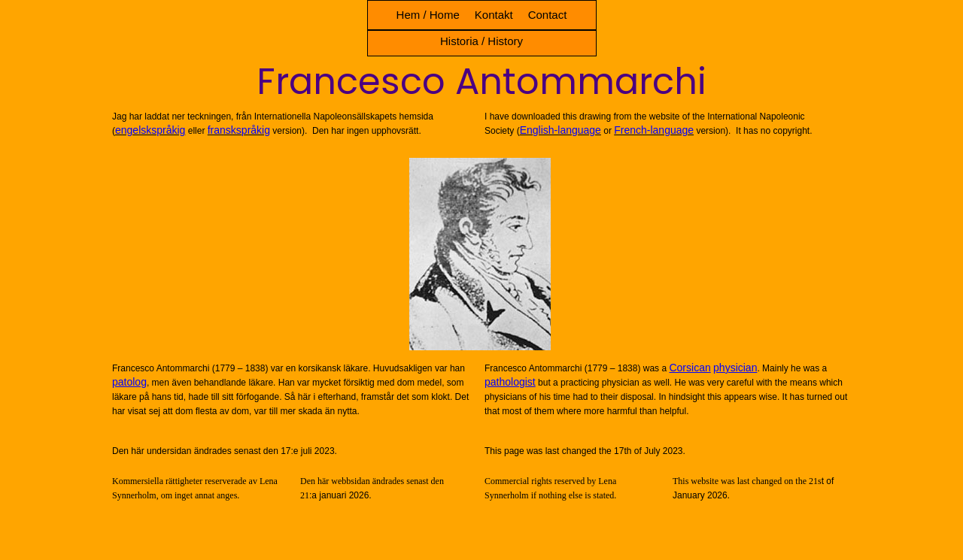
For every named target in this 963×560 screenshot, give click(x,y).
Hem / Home (428, 15)
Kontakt (494, 15)
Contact (548, 15)
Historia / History (481, 41)
